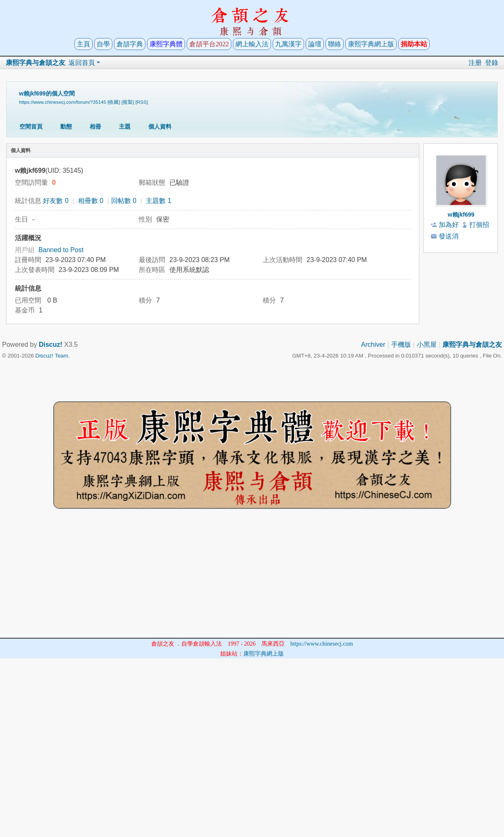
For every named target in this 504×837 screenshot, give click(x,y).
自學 (103, 44)
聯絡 (335, 44)
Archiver (373, 345)
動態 (66, 126)
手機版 (401, 345)
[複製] (128, 102)
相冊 (95, 126)
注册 (475, 63)
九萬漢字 (288, 44)
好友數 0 (56, 201)
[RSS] (142, 102)
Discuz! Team (52, 356)
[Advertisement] (252, 579)
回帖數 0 (124, 201)
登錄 (492, 63)
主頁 (83, 44)
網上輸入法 (252, 44)
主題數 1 (158, 201)
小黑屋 (427, 345)
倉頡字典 (130, 44)
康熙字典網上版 (371, 44)
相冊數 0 (91, 201)
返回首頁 (82, 63)
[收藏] (114, 102)
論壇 (315, 44)
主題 (125, 126)
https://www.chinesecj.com (322, 644)
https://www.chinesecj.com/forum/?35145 (63, 102)
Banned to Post (61, 250)
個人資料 (160, 126)
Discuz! (51, 345)
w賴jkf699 (461, 215)
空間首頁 (31, 126)
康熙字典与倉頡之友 (36, 63)
